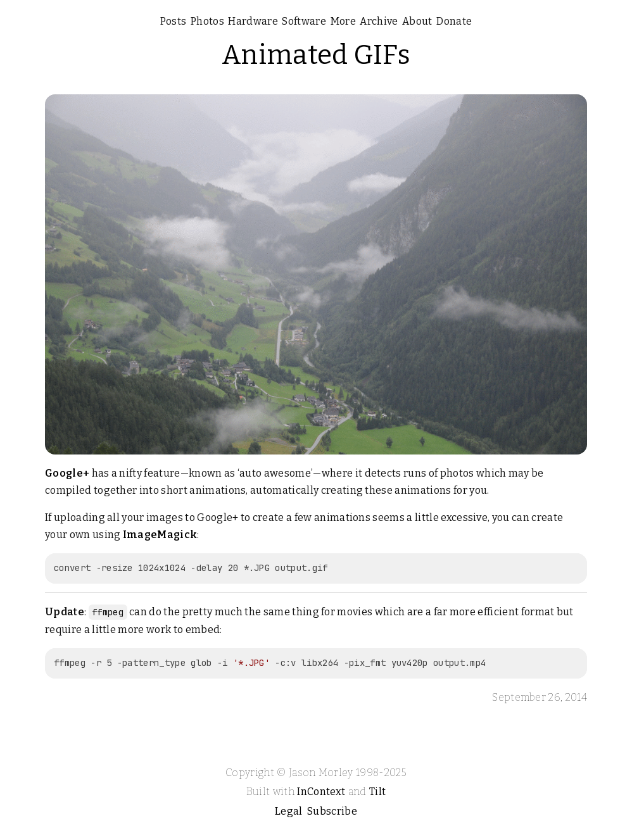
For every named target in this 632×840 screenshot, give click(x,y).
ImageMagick (160, 535)
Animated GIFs (316, 55)
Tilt (377, 792)
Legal (289, 811)
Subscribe (332, 811)
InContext (321, 792)
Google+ (67, 473)
